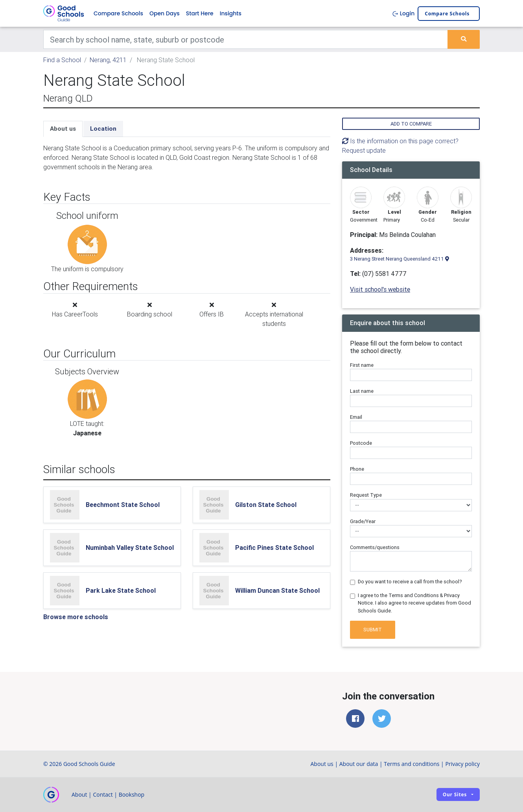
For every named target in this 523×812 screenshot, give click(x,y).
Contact (103, 794)
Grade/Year (363, 521)
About (79, 794)
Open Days (165, 13)
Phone (357, 469)
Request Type (366, 495)
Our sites (455, 794)
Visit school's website (380, 289)
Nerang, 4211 (108, 60)
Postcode (361, 443)
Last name (362, 391)
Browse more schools (76, 617)
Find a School (62, 60)
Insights (231, 13)
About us (63, 129)
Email (356, 417)
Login (403, 13)
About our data (359, 764)
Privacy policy (462, 764)
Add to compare (411, 124)
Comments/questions (375, 547)
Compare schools (447, 14)
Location (103, 129)
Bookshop (132, 794)
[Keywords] (246, 39)
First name (362, 365)
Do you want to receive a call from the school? (410, 582)
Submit (373, 630)
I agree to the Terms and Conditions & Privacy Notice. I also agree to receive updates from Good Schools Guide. (414, 603)
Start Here (200, 13)
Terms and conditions (412, 764)
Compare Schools (118, 13)
